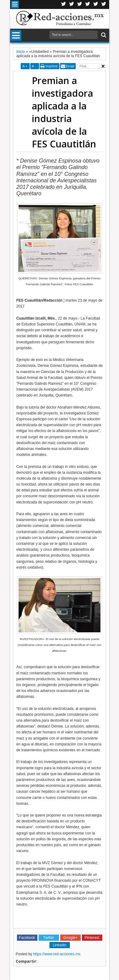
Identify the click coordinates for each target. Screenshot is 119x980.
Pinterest (104, 4)
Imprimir (52, 66)
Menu (15, 4)
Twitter (64, 4)
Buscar (103, 35)
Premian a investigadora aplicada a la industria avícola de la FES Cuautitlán (64, 112)
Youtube (96, 4)
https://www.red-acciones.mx (57, 954)
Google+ (80, 4)
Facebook (72, 4)
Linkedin (88, 4)
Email (70, 66)
